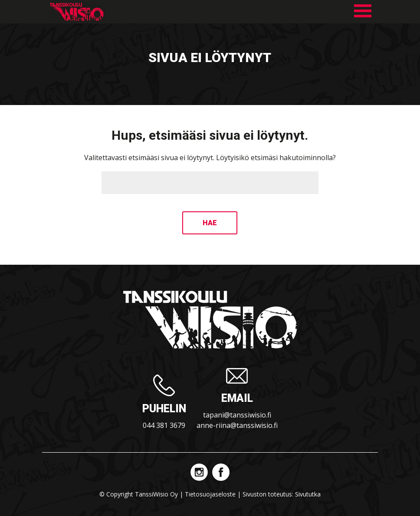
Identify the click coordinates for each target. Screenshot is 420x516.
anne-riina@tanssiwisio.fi (237, 425)
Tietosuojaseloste (210, 494)
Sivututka (308, 494)
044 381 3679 (164, 425)
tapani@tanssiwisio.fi (237, 415)
